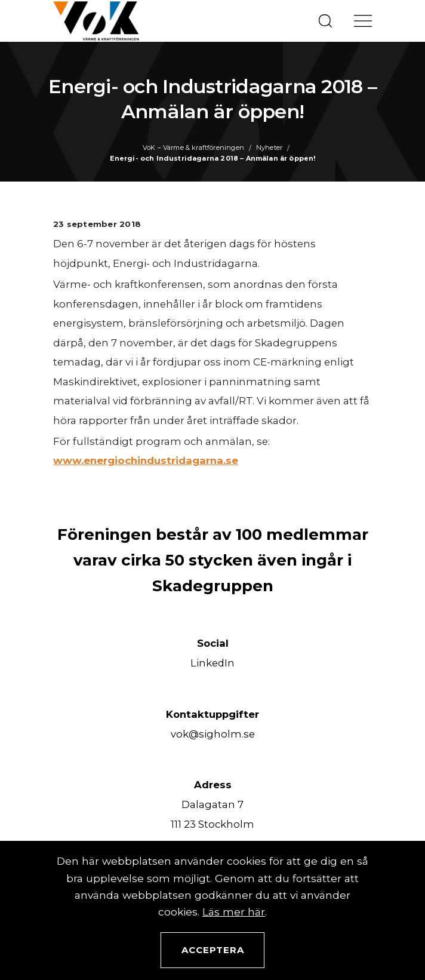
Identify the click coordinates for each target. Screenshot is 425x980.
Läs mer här (234, 912)
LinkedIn (213, 663)
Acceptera (213, 950)
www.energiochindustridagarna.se (146, 460)
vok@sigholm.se (213, 734)
